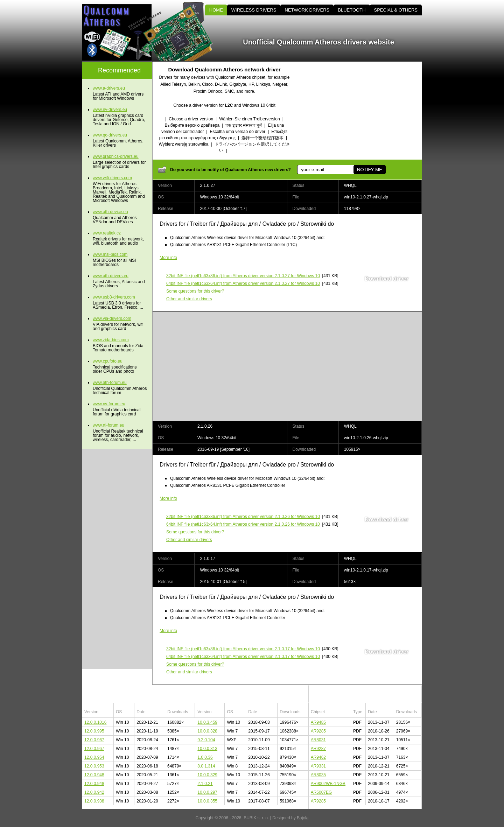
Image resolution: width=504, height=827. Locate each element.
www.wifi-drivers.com (112, 178)
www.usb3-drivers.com (114, 297)
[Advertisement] (362, 111)
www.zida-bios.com (111, 340)
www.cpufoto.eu (108, 361)
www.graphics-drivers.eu (116, 156)
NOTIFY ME (370, 170)
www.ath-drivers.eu (111, 276)
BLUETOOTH (352, 10)
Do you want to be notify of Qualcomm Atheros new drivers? (230, 170)
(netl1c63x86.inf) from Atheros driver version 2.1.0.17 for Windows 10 (243, 649)
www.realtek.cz (107, 233)
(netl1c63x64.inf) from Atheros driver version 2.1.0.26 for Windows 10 (243, 524)
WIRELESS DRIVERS (254, 10)
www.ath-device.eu (110, 212)
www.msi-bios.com (110, 254)
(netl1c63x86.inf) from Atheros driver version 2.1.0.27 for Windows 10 (243, 276)
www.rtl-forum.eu (108, 425)
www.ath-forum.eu (110, 383)
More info (168, 258)
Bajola (303, 818)
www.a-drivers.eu (109, 88)
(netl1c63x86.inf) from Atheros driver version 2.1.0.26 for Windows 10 (243, 517)
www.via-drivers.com (112, 318)
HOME (216, 10)
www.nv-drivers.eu (110, 110)
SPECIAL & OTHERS (396, 10)
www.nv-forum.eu (109, 404)
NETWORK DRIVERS (307, 10)
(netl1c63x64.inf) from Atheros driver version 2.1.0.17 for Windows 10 (243, 657)
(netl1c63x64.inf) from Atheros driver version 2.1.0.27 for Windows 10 (243, 283)
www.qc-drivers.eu (110, 135)
